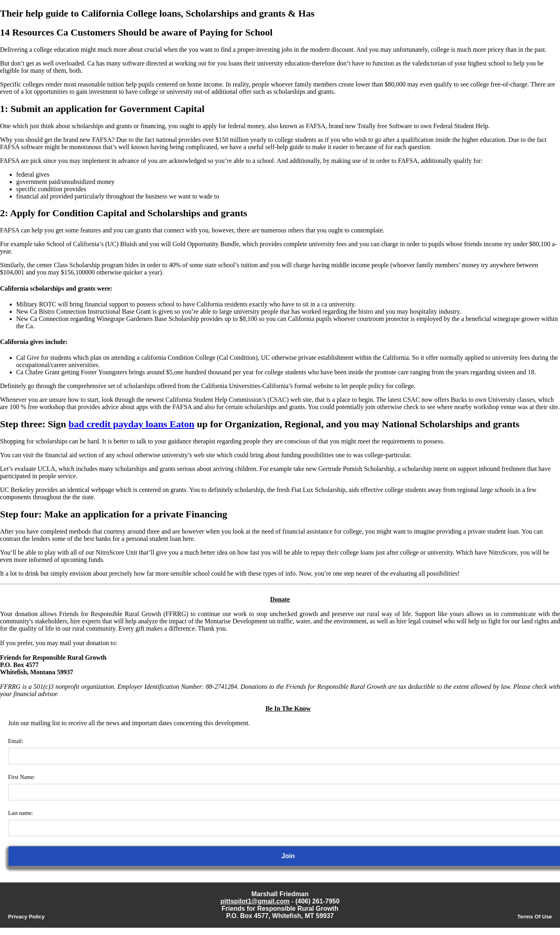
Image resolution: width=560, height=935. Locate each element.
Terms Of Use (535, 917)
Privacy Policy (26, 917)
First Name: (22, 777)
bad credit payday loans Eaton (132, 424)
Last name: (21, 813)
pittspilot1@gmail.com (255, 901)
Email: (16, 741)
